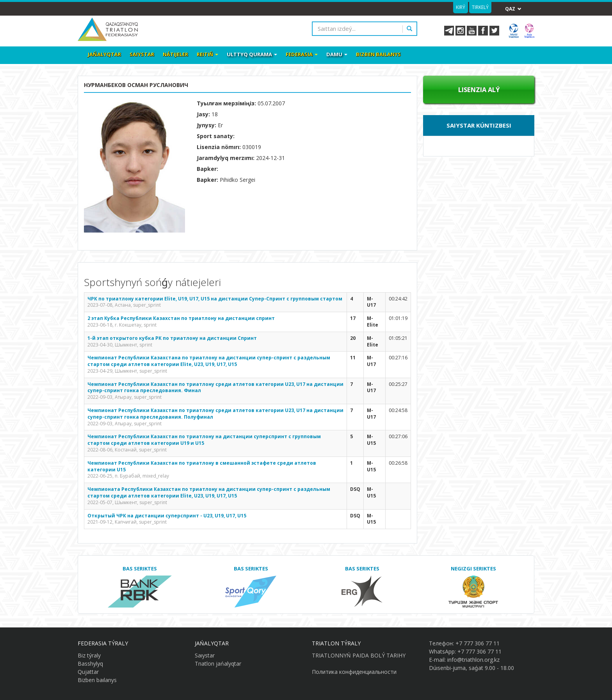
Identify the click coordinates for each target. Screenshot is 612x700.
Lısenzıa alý (479, 90)
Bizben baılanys (378, 54)
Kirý (461, 7)
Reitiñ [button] (207, 54)
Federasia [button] (302, 54)
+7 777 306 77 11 (478, 643)
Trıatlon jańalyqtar (218, 664)
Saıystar (142, 54)
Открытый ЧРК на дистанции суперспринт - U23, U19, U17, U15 (167, 516)
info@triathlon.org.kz (473, 660)
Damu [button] (337, 54)
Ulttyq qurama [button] (252, 54)
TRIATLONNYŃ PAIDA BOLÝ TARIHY (359, 655)
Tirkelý (480, 7)
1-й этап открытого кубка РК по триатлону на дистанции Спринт (172, 338)
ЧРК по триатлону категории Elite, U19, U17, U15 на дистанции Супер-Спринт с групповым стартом (215, 299)
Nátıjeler (175, 54)
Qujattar (88, 672)
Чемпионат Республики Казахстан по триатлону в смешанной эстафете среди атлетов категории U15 (202, 466)
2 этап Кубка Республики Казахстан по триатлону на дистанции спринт (181, 318)
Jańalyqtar (104, 54)
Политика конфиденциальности (354, 672)
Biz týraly (89, 655)
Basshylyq (90, 664)
